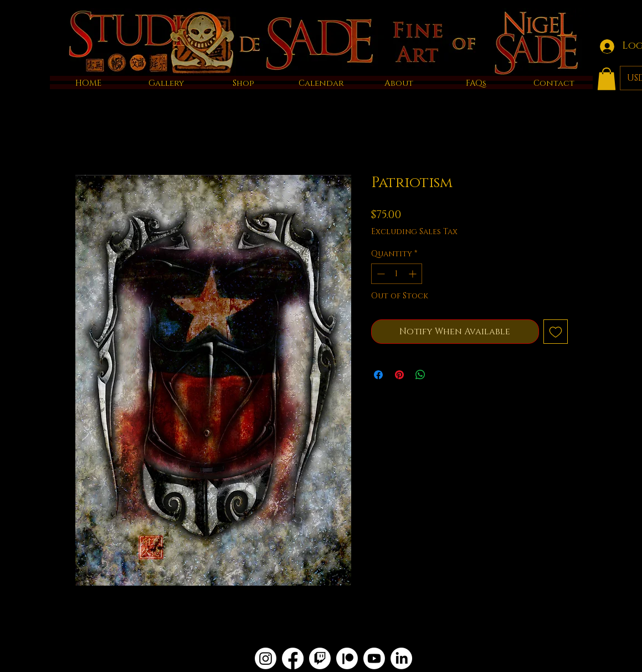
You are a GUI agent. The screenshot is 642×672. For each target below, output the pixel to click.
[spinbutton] (397, 274)
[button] (607, 79)
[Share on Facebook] (378, 375)
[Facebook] (293, 658)
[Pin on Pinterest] (399, 375)
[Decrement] (380, 274)
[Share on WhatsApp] (420, 375)
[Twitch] (320, 658)
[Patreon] (347, 658)
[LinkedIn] (401, 658)
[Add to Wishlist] (556, 332)
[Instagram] (266, 658)
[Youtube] (374, 658)
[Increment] (414, 274)
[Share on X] (441, 375)
